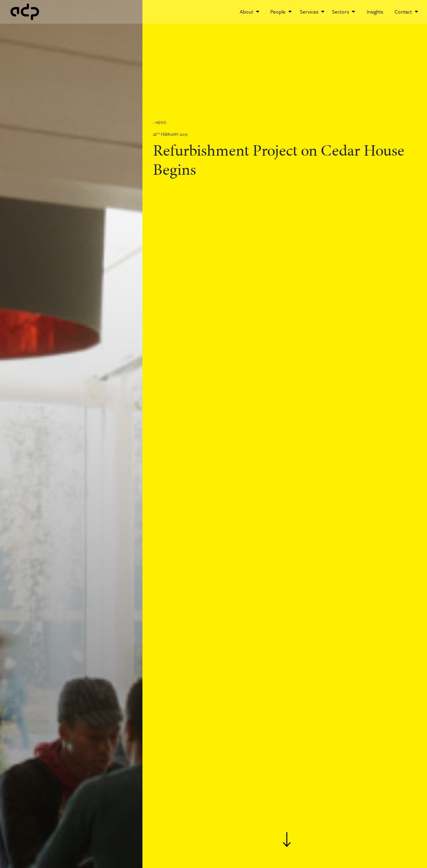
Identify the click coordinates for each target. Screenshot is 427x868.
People (281, 11)
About (249, 11)
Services (312, 11)
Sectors (343, 11)
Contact (406, 11)
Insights (375, 11)
